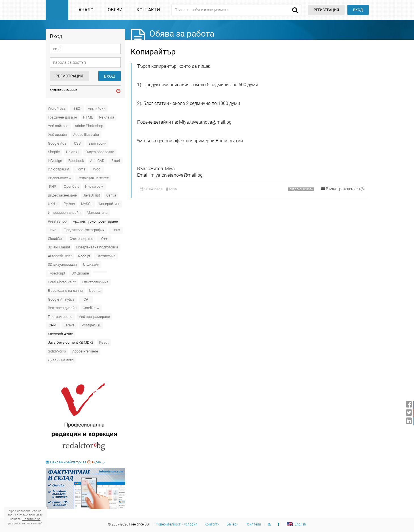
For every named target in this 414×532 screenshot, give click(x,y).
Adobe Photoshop (89, 126)
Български (97, 143)
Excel (116, 161)
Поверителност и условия (177, 524)
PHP (53, 186)
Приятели (253, 524)
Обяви (115, 10)
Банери (233, 524)
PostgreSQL (91, 325)
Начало (84, 10)
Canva (111, 195)
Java (53, 230)
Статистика (106, 256)
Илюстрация (59, 169)
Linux (116, 230)
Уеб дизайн (57, 135)
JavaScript (92, 195)
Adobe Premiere (85, 351)
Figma (80, 169)
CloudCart (56, 239)
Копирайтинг (110, 204)
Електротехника (95, 282)
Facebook (76, 161)
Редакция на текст (93, 178)
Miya (173, 189)
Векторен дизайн (62, 308)
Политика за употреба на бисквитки (24, 521)
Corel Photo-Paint (62, 282)
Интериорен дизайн (64, 213)
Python (69, 204)
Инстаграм (94, 186)
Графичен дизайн (62, 117)
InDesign (55, 161)
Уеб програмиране (94, 317)
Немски (73, 152)
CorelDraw (91, 308)
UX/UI (53, 204)
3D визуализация (62, 264)
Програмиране (60, 317)
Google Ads (57, 143)
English (300, 524)
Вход (358, 10)
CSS (77, 143)
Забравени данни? (63, 90)
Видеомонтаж (60, 178)
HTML (88, 117)
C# (86, 299)
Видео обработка (100, 152)
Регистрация (69, 76)
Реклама (107, 117)
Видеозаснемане (62, 195)
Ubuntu (95, 291)
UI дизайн (91, 264)
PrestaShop (57, 221)
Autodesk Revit (60, 256)
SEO (77, 108)
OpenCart (71, 186)
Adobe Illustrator (86, 135)
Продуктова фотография (84, 230)
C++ (104, 239)
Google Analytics (61, 299)
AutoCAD (97, 161)
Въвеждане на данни (65, 291)
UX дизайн (80, 273)
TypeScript (57, 273)
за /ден (76, 462)
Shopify (54, 152)
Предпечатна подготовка (97, 247)
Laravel (70, 325)
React (104, 342)
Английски (97, 108)
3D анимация (59, 247)
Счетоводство (81, 239)
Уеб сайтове (58, 126)
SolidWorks (57, 351)
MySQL (87, 204)
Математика (97, 213)
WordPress (57, 108)
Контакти (148, 10)
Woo (97, 169)
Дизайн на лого (61, 360)
